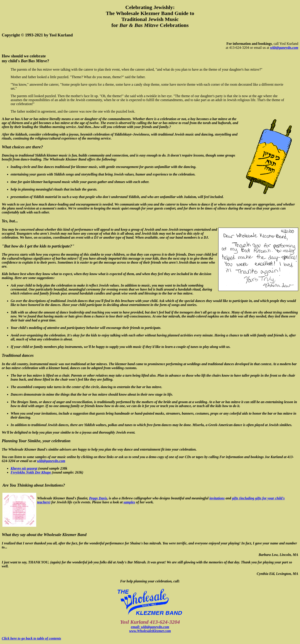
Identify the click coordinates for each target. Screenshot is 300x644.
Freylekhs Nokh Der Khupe (31, 472)
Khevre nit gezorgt (24, 468)
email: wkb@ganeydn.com (150, 627)
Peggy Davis (98, 498)
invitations (217, 498)
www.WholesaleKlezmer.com (150, 631)
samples (129, 502)
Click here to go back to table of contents (31, 638)
